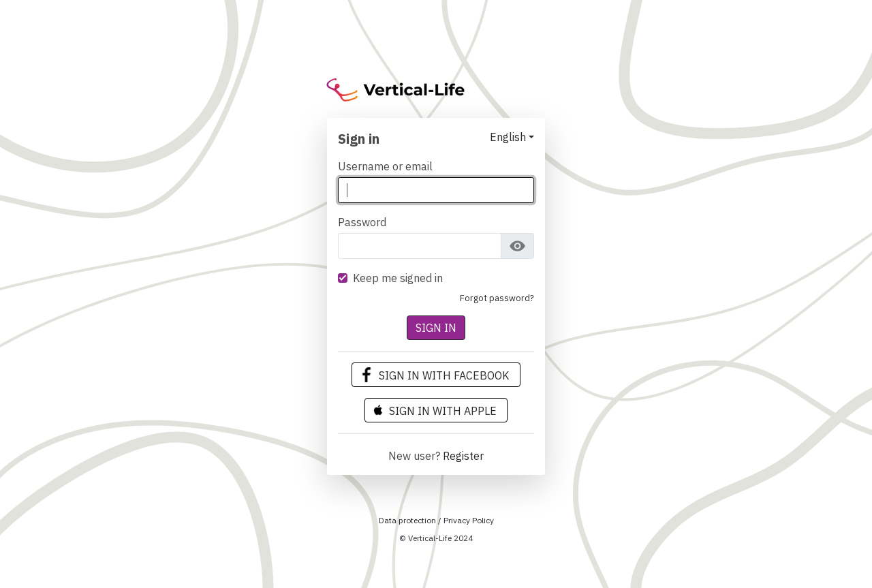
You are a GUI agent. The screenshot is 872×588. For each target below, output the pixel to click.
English (508, 137)
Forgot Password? (497, 298)
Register (463, 456)
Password (362, 222)
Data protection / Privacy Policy (436, 520)
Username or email (385, 166)
